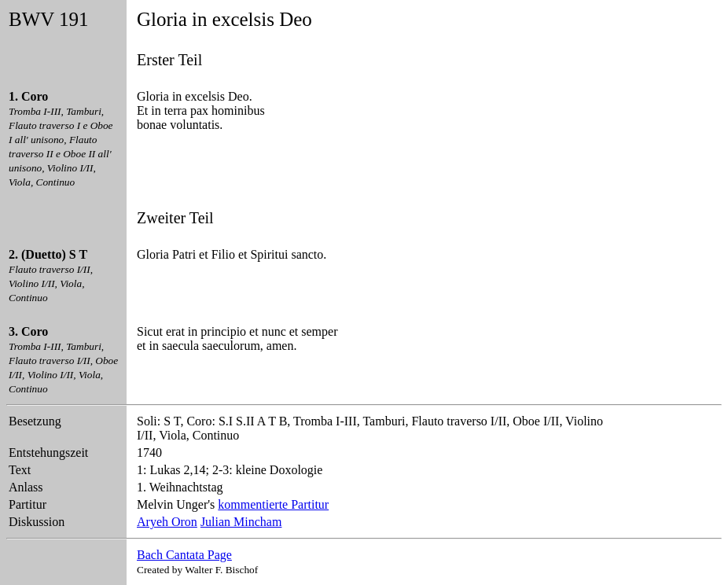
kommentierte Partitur (273, 504)
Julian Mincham (241, 522)
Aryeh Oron (167, 522)
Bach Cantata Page (184, 555)
